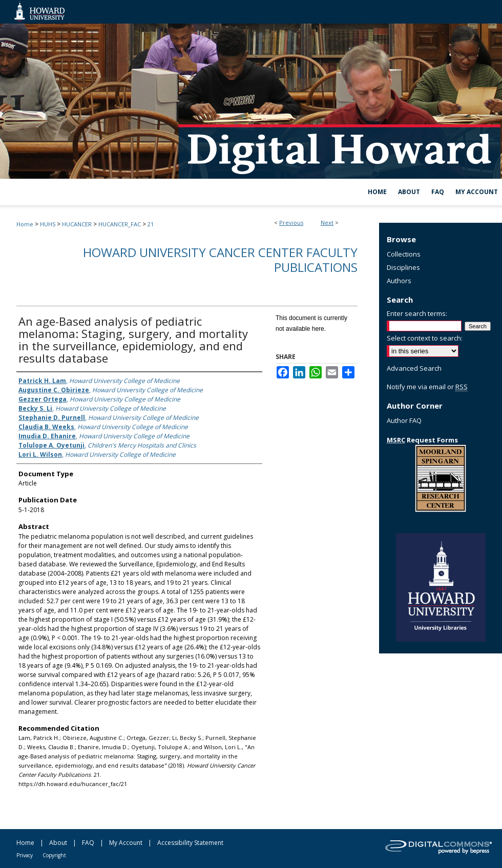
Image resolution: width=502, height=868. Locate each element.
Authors (399, 281)
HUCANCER (77, 224)
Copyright (54, 855)
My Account (126, 843)
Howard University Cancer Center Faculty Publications (220, 260)
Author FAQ (404, 420)
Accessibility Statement (190, 843)
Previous (291, 223)
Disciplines (403, 267)
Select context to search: (425, 338)
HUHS (48, 224)
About (58, 843)
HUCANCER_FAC (120, 224)
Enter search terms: (417, 313)
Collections (404, 254)
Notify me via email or (427, 387)
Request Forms (422, 440)
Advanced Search (414, 368)
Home (25, 224)
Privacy (25, 855)
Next (327, 223)
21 (151, 224)
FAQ (88, 843)
